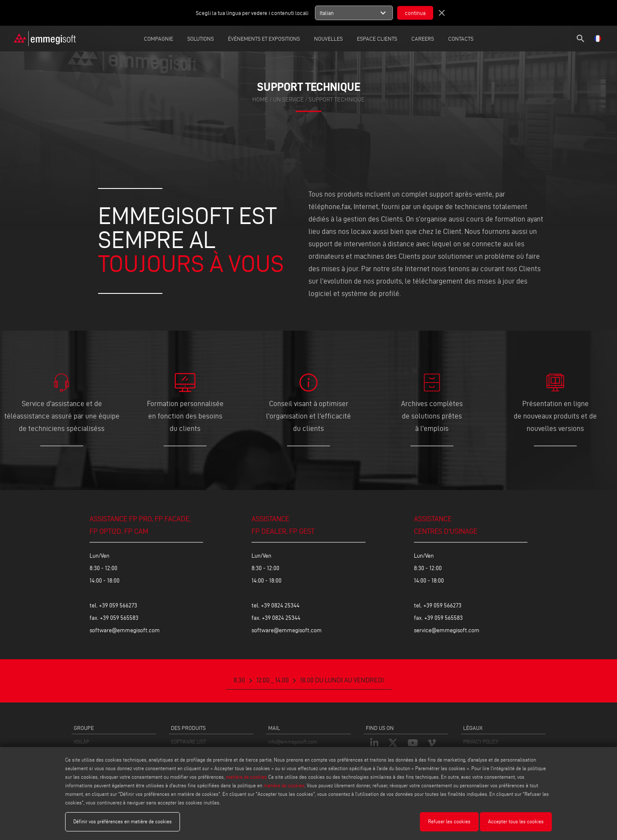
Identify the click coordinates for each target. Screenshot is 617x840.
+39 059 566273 (118, 605)
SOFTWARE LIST (189, 742)
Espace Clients (377, 39)
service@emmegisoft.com (447, 630)
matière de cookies (246, 777)
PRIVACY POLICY (481, 742)
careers (423, 39)
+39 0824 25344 (280, 605)
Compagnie (159, 39)
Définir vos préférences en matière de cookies (123, 821)
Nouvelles (328, 39)
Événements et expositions (264, 39)
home (260, 100)
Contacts (461, 39)
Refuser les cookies (449, 821)
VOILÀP (81, 742)
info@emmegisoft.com (293, 742)
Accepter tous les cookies (516, 821)
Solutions (201, 39)
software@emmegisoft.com (125, 630)
